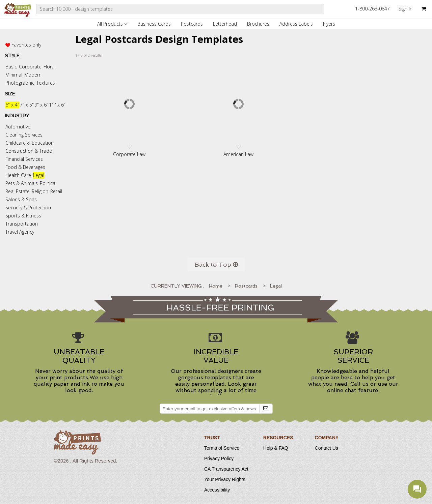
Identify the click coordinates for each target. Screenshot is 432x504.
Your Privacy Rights (225, 479)
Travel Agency (20, 232)
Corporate (30, 67)
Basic (11, 67)
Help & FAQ (276, 448)
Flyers (329, 24)
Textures (46, 83)
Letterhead (225, 24)
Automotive (18, 127)
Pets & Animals (22, 183)
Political (48, 183)
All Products (112, 24)
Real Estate (18, 191)
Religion (40, 191)
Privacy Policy (219, 458)
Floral (49, 67)
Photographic (20, 83)
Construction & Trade (29, 151)
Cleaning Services (24, 135)
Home (216, 286)
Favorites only (26, 45)
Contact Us (327, 448)
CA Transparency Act (226, 469)
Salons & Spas (21, 199)
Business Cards (154, 24)
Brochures (258, 24)
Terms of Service (222, 448)
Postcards (192, 24)
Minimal (14, 75)
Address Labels (296, 24)
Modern (33, 75)
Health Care (18, 175)
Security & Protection (28, 207)
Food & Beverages (25, 167)
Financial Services (24, 159)
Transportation (22, 224)
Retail (56, 191)
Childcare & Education (30, 143)
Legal (39, 175)
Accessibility (217, 490)
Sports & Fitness (23, 216)
